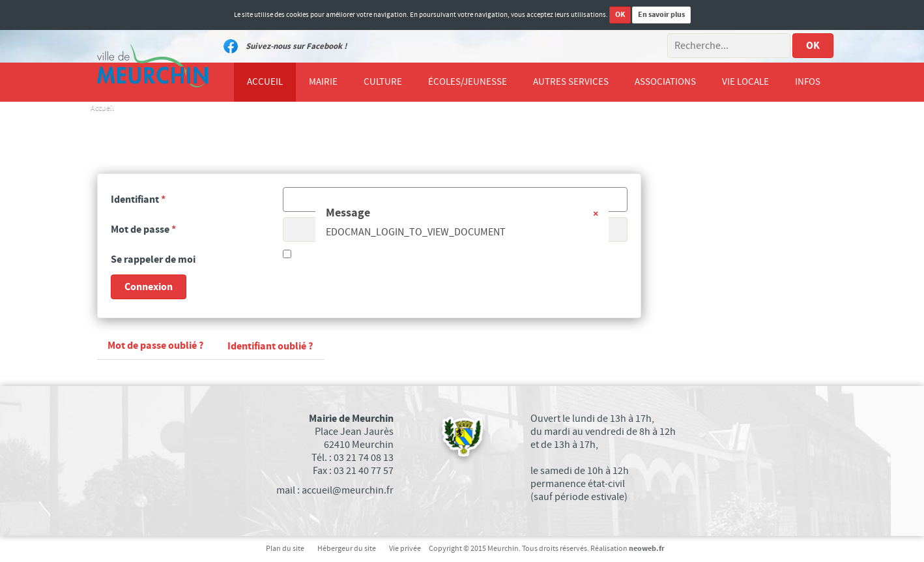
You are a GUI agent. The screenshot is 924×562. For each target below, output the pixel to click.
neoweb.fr (647, 549)
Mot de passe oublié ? (155, 346)
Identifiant (138, 200)
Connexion (149, 287)
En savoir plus (661, 15)
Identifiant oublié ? (270, 346)
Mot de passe (143, 229)
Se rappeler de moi (153, 259)
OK (620, 15)
